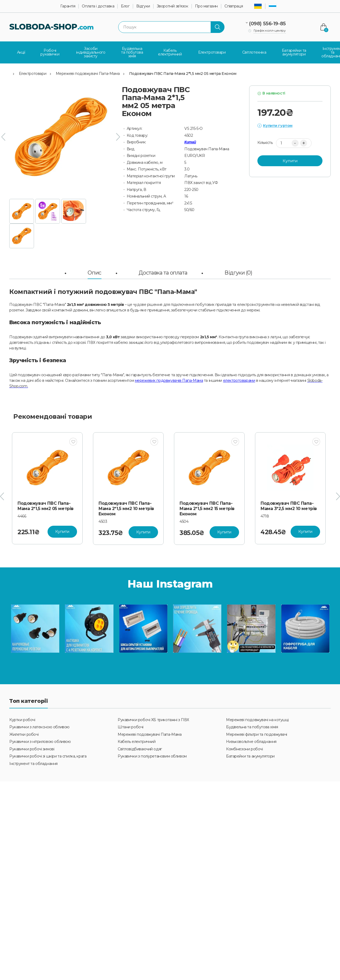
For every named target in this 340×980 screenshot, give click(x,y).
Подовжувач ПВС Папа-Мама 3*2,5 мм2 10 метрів (289, 506)
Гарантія (68, 6)
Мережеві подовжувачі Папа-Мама (88, 73)
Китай (190, 142)
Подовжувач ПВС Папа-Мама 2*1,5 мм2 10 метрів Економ (126, 508)
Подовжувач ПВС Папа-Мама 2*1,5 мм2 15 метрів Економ (207, 508)
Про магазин (206, 6)
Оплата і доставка (98, 6)
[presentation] (3, 137)
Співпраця (234, 6)
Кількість (265, 143)
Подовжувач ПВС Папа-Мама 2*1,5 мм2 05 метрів (46, 506)
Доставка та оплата (163, 272)
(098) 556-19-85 (267, 24)
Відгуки (143, 6)
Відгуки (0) (238, 272)
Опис (94, 272)
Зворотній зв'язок (173, 6)
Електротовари (33, 73)
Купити (290, 161)
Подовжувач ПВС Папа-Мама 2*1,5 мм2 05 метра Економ (183, 73)
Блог (125, 6)
